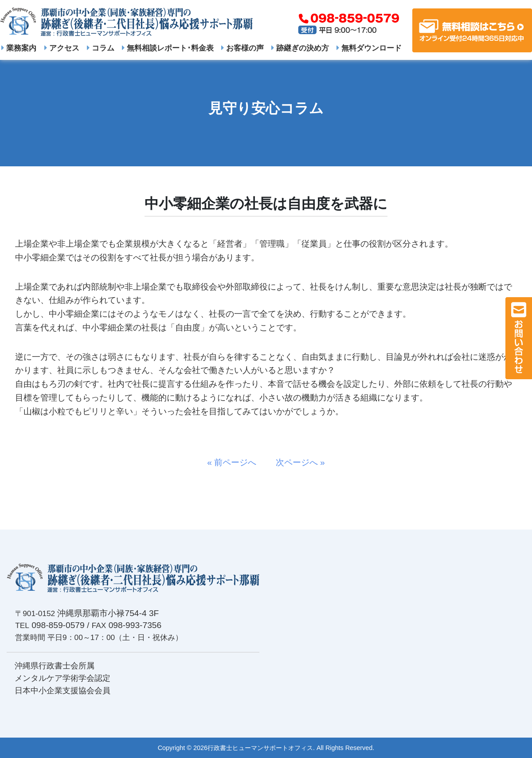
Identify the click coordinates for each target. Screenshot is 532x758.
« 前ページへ (236, 462)
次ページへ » (296, 462)
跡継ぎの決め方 (300, 48)
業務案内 (19, 48)
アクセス (62, 48)
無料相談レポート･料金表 (168, 48)
